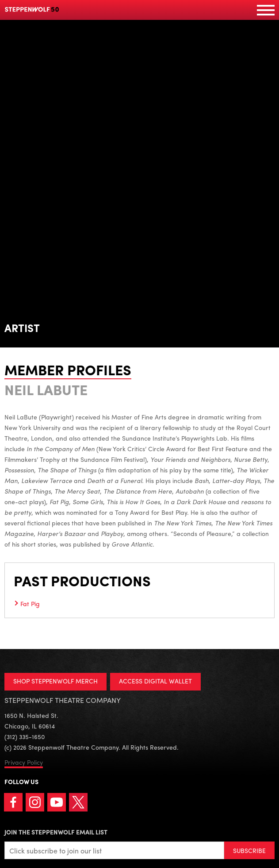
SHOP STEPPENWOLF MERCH (55, 681)
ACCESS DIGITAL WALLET (155, 681)
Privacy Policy (24, 762)
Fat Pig (30, 604)
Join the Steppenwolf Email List (56, 832)
